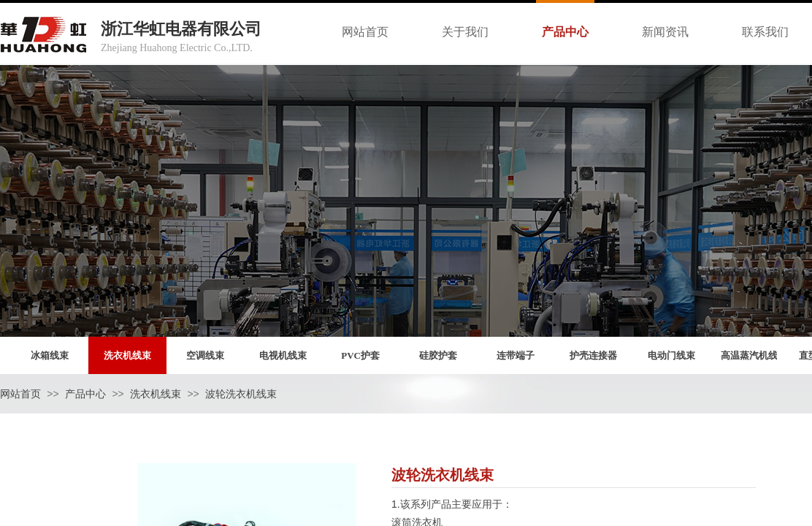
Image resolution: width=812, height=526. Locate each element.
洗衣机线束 (156, 394)
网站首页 (20, 394)
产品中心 (85, 394)
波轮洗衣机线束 (241, 394)
